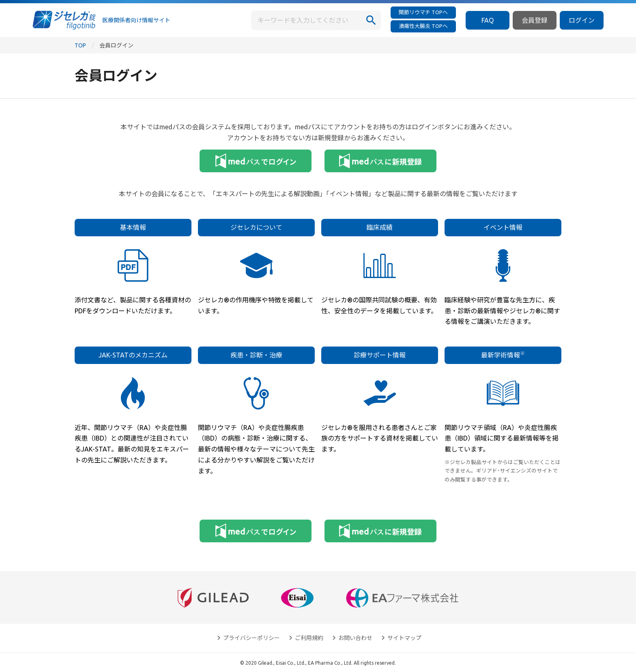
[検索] (371, 20)
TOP (80, 45)
